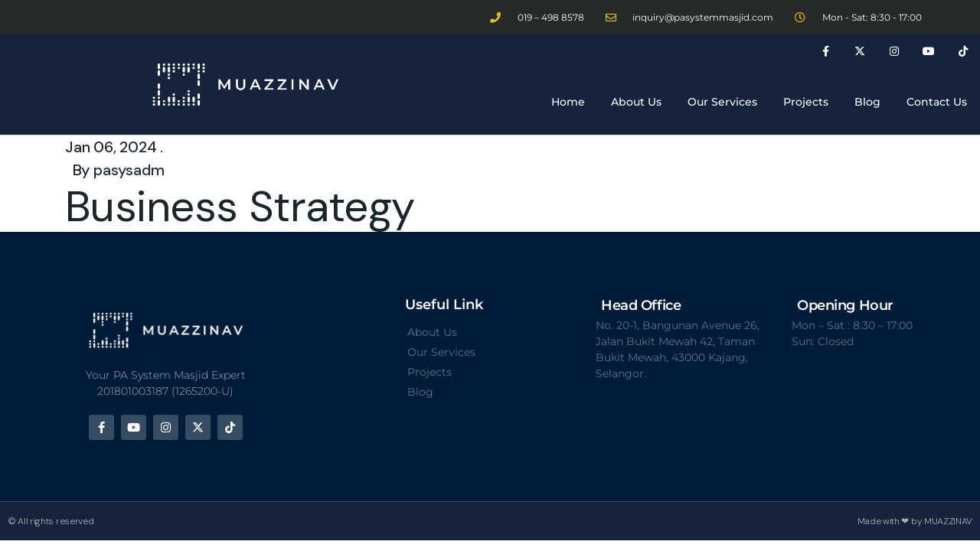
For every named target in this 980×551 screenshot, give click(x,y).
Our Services (722, 102)
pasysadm (129, 170)
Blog (867, 102)
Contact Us (937, 102)
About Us (636, 102)
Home (568, 102)
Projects (806, 102)
